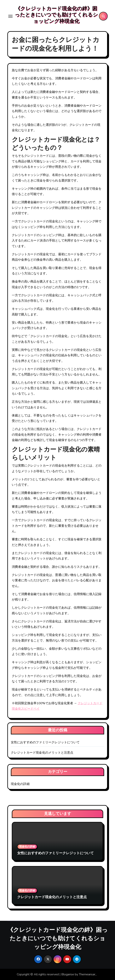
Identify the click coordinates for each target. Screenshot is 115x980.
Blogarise (68, 974)
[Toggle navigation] (10, 16)
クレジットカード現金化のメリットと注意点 (42, 753)
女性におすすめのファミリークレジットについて (45, 742)
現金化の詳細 (20, 784)
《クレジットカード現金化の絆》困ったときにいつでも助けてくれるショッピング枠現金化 (56, 15)
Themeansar (87, 974)
